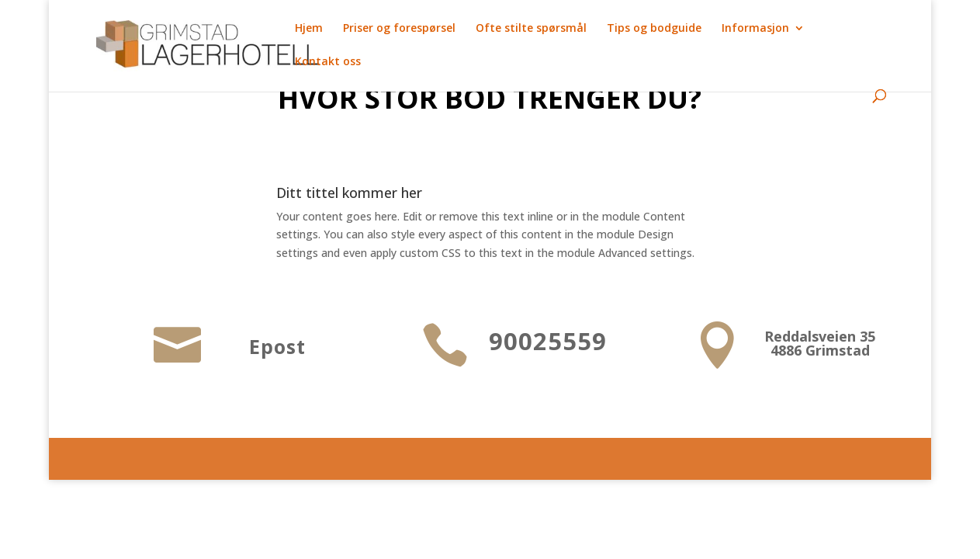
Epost (277, 346)
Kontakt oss (328, 62)
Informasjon (755, 29)
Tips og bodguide (654, 29)
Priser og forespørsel (399, 29)
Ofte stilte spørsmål (531, 29)
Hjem (309, 29)
